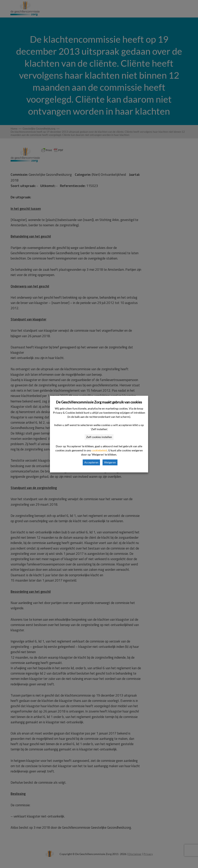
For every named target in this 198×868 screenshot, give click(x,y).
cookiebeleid (99, 450)
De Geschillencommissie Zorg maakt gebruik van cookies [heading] (99, 402)
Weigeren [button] (110, 462)
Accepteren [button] (91, 462)
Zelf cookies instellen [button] (99, 437)
